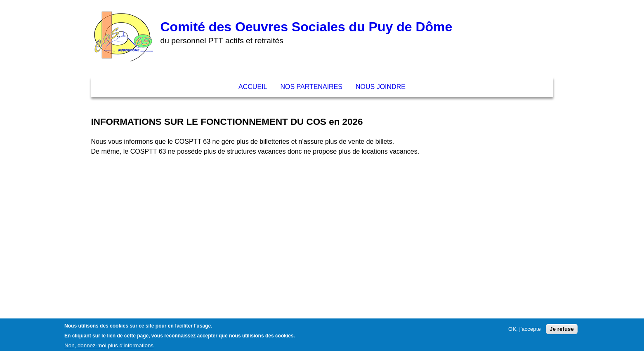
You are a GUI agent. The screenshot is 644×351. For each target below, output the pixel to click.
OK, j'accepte (525, 331)
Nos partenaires (311, 87)
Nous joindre (381, 87)
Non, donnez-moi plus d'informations (109, 347)
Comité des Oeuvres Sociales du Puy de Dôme (307, 27)
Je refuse (562, 331)
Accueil (253, 87)
